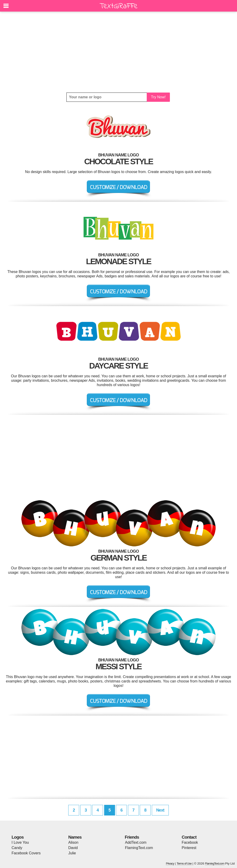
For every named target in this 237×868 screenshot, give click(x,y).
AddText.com (136, 842)
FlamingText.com (139, 848)
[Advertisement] (118, 52)
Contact (189, 837)
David (73, 848)
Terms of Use (184, 863)
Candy (17, 848)
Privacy (170, 863)
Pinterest (189, 848)
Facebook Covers (26, 853)
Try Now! (158, 97)
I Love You (20, 842)
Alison (73, 842)
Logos (18, 837)
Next (160, 810)
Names (75, 837)
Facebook (190, 842)
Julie (72, 853)
